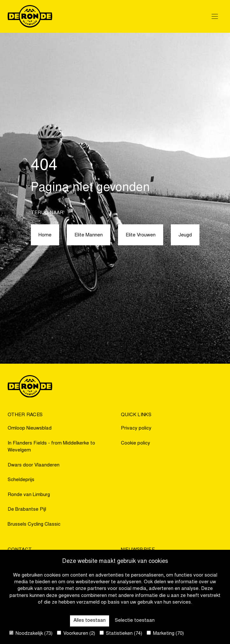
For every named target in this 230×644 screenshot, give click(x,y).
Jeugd (185, 235)
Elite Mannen (89, 235)
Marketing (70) (165, 633)
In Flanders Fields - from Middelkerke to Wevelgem (51, 447)
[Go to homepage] (30, 16)
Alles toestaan (90, 621)
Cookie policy (136, 443)
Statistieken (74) (121, 633)
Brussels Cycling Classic (34, 525)
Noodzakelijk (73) (31, 633)
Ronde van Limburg (29, 495)
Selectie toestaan (135, 621)
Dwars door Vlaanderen (34, 465)
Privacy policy (136, 428)
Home (45, 235)
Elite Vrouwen (141, 235)
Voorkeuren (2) (76, 633)
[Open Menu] (215, 16)
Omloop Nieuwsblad (30, 428)
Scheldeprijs (21, 480)
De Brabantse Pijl (27, 510)
